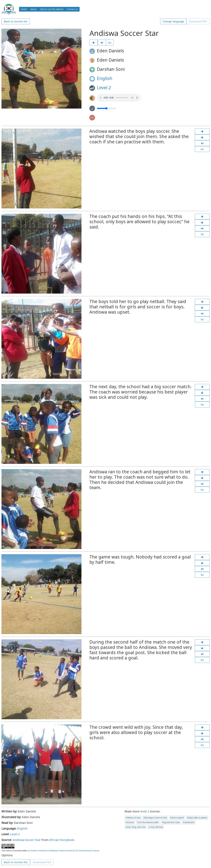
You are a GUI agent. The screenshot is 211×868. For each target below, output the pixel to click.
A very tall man (156, 827)
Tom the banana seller (148, 822)
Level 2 (104, 88)
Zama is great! (177, 818)
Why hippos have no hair (155, 818)
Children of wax (133, 818)
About (34, 9)
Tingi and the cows (171, 822)
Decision (130, 822)
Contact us (72, 9)
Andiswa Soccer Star (27, 840)
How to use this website (52, 9)
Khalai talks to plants (197, 818)
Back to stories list (16, 21)
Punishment (189, 822)
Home (24, 9)
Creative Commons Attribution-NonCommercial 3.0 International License (64, 851)
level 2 (145, 811)
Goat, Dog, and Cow (136, 827)
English (105, 78)
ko (110, 43)
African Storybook (62, 840)
